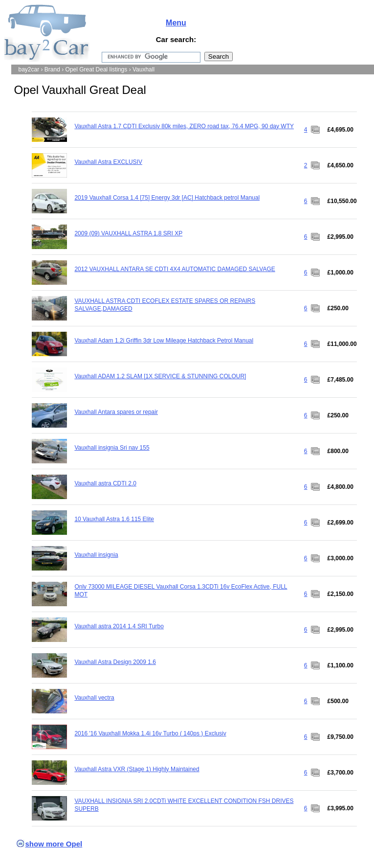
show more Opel (54, 844)
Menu (176, 23)
